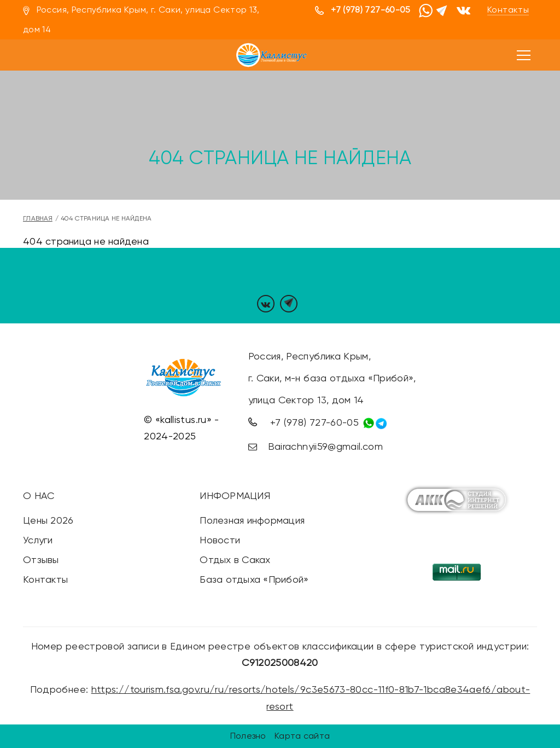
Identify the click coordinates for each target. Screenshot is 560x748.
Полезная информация (252, 520)
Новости (220, 540)
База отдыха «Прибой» (254, 579)
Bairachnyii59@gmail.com (325, 446)
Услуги (38, 540)
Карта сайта (302, 736)
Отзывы (41, 559)
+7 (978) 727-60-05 (371, 10)
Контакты (508, 10)
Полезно (248, 736)
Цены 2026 (48, 520)
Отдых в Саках (235, 559)
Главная (38, 218)
